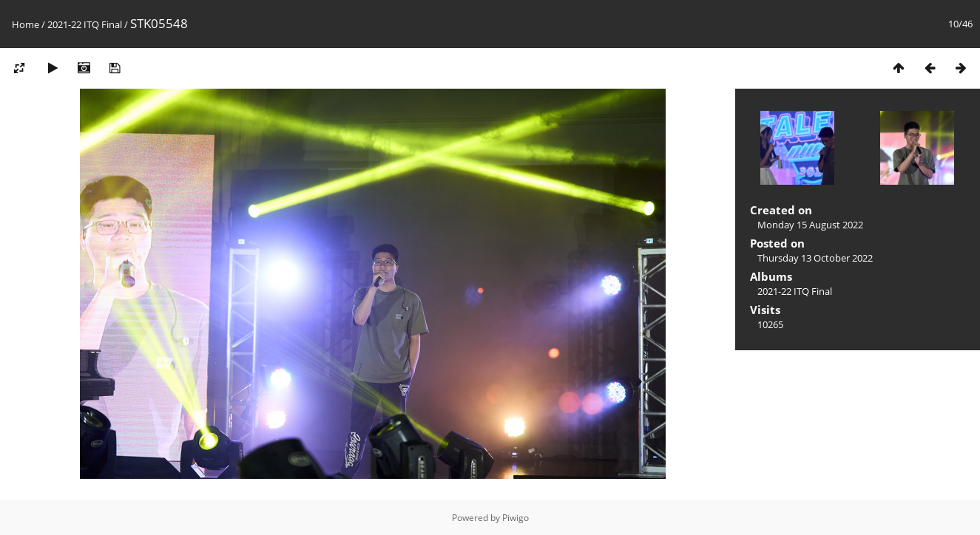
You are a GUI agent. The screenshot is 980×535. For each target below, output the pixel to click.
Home (26, 24)
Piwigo (516, 518)
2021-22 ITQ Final (85, 24)
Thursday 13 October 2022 (815, 258)
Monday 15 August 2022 (810, 225)
